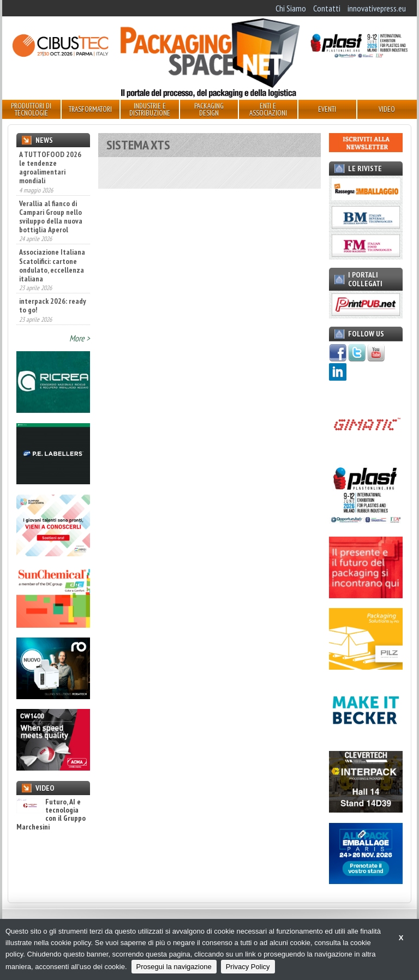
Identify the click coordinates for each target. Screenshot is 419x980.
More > (80, 338)
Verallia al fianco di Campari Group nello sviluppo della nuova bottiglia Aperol (51, 217)
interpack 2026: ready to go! (53, 305)
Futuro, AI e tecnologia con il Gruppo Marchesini (51, 815)
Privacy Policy (248, 967)
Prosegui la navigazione (174, 967)
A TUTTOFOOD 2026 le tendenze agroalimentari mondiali (50, 167)
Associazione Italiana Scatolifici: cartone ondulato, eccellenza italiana (52, 265)
